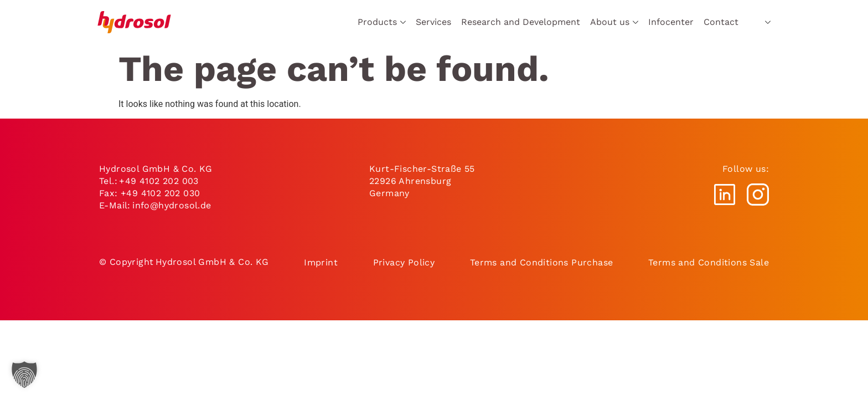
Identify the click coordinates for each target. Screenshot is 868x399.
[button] (24, 375)
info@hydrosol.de (171, 205)
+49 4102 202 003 (159, 181)
